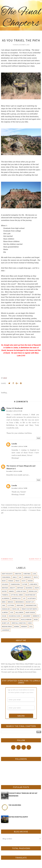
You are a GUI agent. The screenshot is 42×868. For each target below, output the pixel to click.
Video (30, 623)
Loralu (14, 444)
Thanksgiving (15, 584)
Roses (36, 619)
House (4, 616)
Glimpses (5, 612)
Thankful (5, 595)
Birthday (20, 588)
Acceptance (32, 598)
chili (31, 627)
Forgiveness (6, 577)
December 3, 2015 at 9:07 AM (14, 411)
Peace (17, 581)
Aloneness (6, 598)
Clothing (11, 605)
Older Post (34, 559)
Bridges (11, 602)
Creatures (20, 605)
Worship (24, 627)
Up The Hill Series (17, 595)
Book (4, 581)
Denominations (31, 605)
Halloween (19, 612)
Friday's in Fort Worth (29, 609)
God (12, 612)
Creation (18, 574)
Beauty (13, 588)
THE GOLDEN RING (15, 805)
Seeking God (33, 591)
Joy (24, 598)
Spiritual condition (19, 623)
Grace (15, 577)
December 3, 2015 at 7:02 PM (19, 488)
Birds (4, 602)
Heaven (30, 581)
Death (37, 588)
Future (25, 584)
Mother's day (14, 619)
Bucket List (30, 602)
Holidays (5, 584)
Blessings (29, 588)
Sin (20, 577)
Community (27, 577)
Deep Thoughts (7, 574)
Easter (4, 591)
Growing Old (16, 598)
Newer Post (8, 559)
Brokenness (20, 602)
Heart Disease (30, 612)
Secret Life (6, 623)
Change (11, 581)
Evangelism (6, 609)
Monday (5, 619)
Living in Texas (21, 591)
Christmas (27, 574)
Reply (39, 438)
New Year (5, 588)
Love (34, 574)
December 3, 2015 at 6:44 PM (14, 471)
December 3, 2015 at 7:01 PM (19, 446)
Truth (36, 577)
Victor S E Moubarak (15, 408)
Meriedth (36, 616)
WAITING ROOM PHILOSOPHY (18, 817)
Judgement (27, 616)
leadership (6, 630)
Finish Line (16, 609)
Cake (4, 605)
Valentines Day (30, 595)
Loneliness (33, 584)
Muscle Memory (26, 619)
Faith (24, 581)
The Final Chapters (21, 18)
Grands (11, 591)
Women (17, 627)
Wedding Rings (7, 627)
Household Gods (15, 616)
